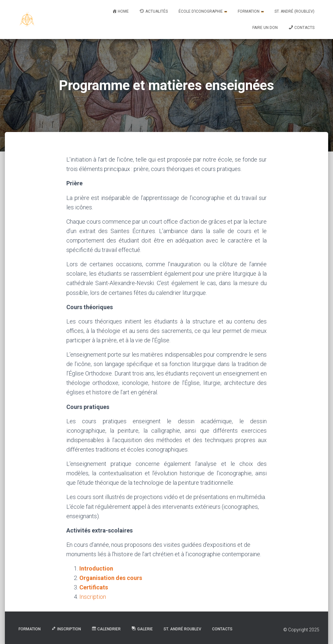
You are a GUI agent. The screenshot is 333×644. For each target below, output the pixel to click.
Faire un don (265, 28)
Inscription (93, 597)
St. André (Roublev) (294, 11)
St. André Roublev (182, 629)
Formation (251, 11)
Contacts (222, 629)
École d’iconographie (203, 11)
